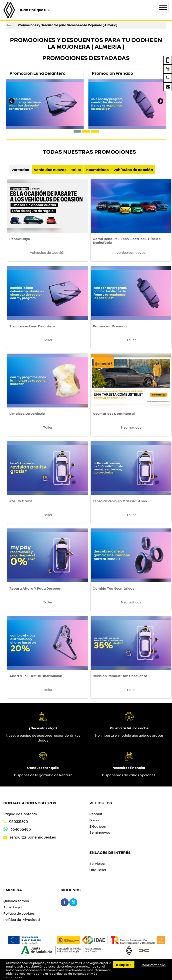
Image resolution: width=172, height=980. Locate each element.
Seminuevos (100, 832)
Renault (96, 814)
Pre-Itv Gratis (21, 501)
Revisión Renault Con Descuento (120, 676)
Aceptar (124, 964)
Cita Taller (98, 870)
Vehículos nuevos (50, 169)
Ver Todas (20, 169)
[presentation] (12, 102)
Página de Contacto (20, 814)
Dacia (94, 820)
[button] (77, 131)
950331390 (19, 822)
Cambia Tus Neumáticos (113, 588)
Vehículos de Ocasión (133, 169)
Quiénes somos (16, 901)
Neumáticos (97, 169)
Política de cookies (19, 913)
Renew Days (20, 239)
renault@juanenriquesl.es (33, 837)
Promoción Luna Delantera (32, 326)
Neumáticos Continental (114, 413)
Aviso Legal (13, 907)
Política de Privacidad (22, 920)
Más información (154, 965)
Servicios (97, 863)
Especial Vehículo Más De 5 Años (120, 501)
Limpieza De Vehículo (27, 413)
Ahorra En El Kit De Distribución (36, 676)
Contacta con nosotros (30, 803)
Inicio (11, 25)
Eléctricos (98, 826)
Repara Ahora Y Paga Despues (35, 588)
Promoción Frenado (110, 326)
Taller (76, 169)
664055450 (21, 829)
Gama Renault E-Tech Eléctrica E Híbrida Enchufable (127, 241)
